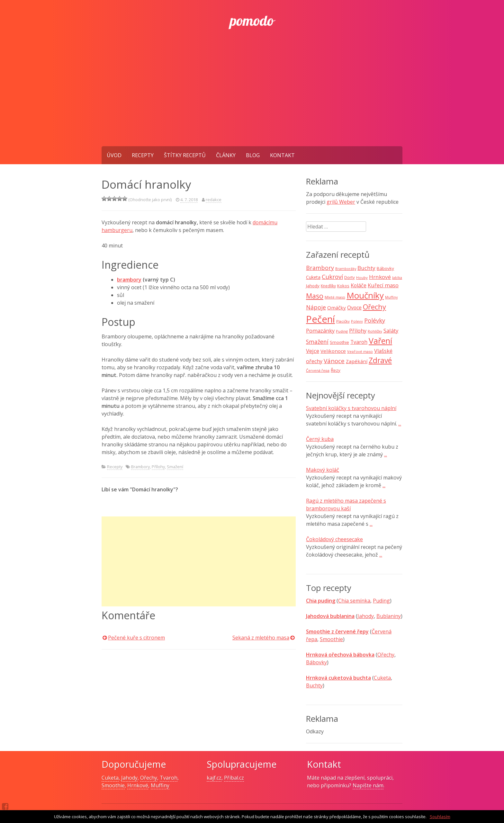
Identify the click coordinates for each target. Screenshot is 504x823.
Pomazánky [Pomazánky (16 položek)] (320, 331)
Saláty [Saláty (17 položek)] (391, 331)
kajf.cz (214, 778)
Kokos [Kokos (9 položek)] (343, 286)
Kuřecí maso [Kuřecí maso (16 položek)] (383, 285)
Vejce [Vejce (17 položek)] (313, 351)
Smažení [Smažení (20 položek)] (317, 342)
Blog (253, 155)
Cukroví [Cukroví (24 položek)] (332, 277)
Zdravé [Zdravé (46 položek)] (380, 360)
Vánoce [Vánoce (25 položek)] (334, 361)
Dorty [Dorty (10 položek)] (350, 277)
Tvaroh (169, 778)
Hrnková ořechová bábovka (340, 655)
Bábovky (316, 662)
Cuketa (382, 678)
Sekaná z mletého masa (261, 638)
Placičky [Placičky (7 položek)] (343, 321)
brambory (129, 280)
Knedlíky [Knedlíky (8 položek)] (328, 286)
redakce (214, 200)
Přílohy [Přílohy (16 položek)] (358, 331)
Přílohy (158, 467)
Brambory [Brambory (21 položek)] (320, 268)
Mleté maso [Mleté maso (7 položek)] (335, 297)
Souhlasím (440, 817)
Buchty (314, 685)
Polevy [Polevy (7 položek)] (357, 321)
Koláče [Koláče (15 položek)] (359, 285)
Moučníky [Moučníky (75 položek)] (365, 295)
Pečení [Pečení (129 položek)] (320, 319)
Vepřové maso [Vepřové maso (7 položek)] (360, 351)
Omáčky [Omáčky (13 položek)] (337, 308)
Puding (381, 601)
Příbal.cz (234, 778)
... (400, 424)
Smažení (175, 467)
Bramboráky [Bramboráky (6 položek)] (346, 269)
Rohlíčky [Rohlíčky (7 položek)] (375, 331)
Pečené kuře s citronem (136, 638)
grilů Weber (341, 202)
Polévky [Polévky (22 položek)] (375, 320)
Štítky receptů (185, 155)
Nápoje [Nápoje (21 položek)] (316, 307)
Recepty (143, 155)
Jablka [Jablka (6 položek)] (397, 278)
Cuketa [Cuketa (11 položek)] (313, 277)
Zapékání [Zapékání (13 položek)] (357, 361)
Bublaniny (389, 616)
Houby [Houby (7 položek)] (362, 277)
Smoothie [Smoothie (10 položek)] (339, 342)
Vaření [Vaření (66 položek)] (380, 341)
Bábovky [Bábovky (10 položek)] (385, 268)
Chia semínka (354, 601)
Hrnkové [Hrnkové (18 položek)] (380, 277)
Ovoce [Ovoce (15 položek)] (354, 308)
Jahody (366, 616)
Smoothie (331, 639)
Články (226, 155)
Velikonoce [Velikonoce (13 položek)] (333, 351)
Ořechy (386, 655)
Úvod (114, 155)
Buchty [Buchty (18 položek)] (366, 268)
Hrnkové (138, 785)
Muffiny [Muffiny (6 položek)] (391, 297)
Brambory (140, 467)
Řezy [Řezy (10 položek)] (336, 370)
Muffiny (160, 785)
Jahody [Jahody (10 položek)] (313, 286)
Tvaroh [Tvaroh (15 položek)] (359, 342)
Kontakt (282, 155)
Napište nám (368, 785)
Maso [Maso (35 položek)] (315, 296)
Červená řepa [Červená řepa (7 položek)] (318, 370)
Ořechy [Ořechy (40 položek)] (374, 307)
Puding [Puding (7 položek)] (342, 331)
